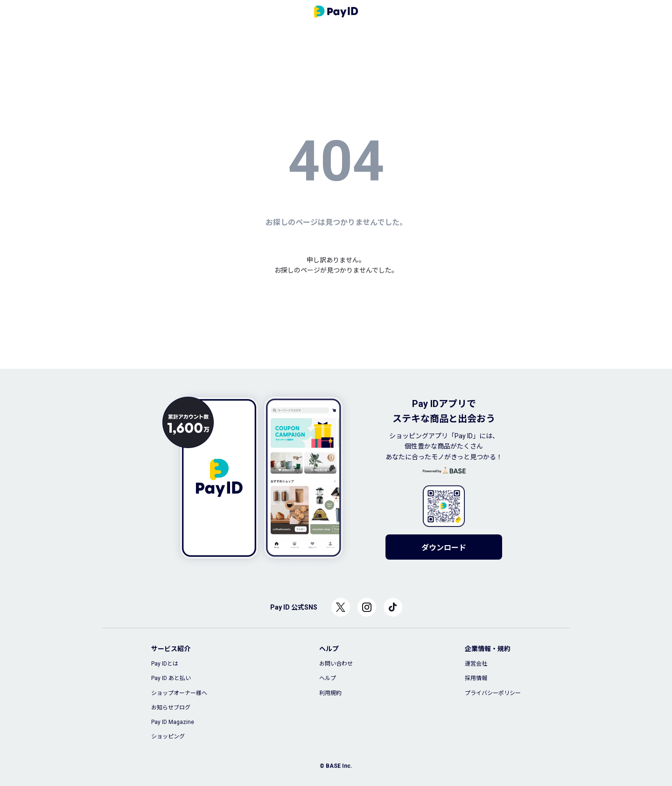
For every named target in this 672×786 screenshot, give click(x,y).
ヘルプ (328, 678)
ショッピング (168, 737)
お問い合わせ (336, 664)
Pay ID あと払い (171, 678)
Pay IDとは (165, 664)
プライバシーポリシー (493, 693)
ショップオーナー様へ (179, 693)
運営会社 (476, 664)
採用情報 (476, 678)
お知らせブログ (171, 708)
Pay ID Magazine (173, 722)
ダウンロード (444, 548)
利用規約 (330, 693)
